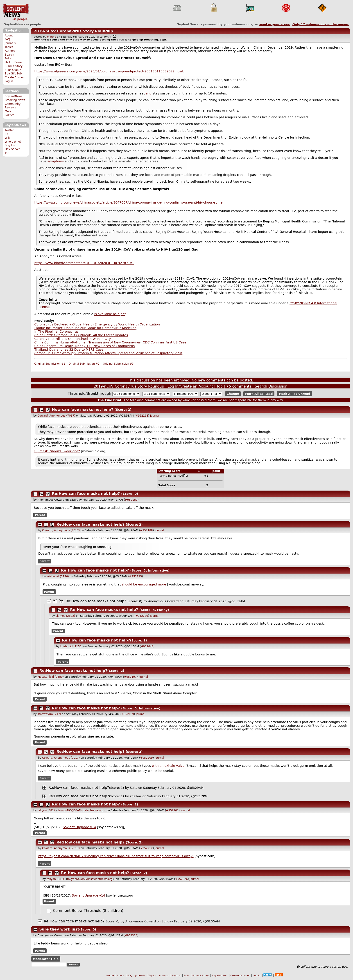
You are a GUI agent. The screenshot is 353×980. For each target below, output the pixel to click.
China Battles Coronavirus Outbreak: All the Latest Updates (81, 335)
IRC (7, 134)
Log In (9, 81)
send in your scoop (275, 24)
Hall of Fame (13, 62)
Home (110, 976)
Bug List (10, 145)
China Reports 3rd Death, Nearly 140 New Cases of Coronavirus (85, 346)
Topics (9, 47)
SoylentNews (16, 12)
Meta (8, 111)
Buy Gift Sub (13, 74)
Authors (10, 51)
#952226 (181, 879)
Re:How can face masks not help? (86, 494)
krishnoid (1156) (58, 576)
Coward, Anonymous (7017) (56, 416)
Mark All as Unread (295, 394)
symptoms (55, 161)
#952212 (147, 848)
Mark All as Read (259, 394)
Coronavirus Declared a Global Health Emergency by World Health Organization (97, 324)
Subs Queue (13, 70)
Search (9, 55)
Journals (10, 43)
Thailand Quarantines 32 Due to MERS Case (69, 350)
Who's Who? (13, 142)
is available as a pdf (110, 314)
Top (220, 386)
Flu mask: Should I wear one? (57, 451)
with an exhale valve (168, 766)
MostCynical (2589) (51, 677)
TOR (8, 153)
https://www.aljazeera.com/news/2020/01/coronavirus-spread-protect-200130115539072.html (109, 71)
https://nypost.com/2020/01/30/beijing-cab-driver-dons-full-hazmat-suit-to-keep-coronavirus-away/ (116, 856)
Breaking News (15, 100)
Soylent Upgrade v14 (79, 827)
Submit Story (14, 66)
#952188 (147, 530)
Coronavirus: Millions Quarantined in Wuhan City (73, 339)
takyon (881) (46, 810)
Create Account (15, 77)
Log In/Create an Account (190, 386)
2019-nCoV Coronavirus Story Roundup (73, 31)
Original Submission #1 (50, 364)
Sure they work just (59, 929)
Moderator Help (46, 959)
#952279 (142, 616)
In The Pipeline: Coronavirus (57, 332)
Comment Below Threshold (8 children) (88, 911)
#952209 (147, 758)
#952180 (131, 500)
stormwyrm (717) (49, 714)
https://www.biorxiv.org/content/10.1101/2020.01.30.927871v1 (84, 263)
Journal (155, 416)
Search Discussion (271, 386)
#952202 (172, 810)
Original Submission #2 (84, 364)
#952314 (131, 935)
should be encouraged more (144, 584)
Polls (8, 58)
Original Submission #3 (118, 364)
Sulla (134, 788)
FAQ (7, 39)
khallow (136, 796)
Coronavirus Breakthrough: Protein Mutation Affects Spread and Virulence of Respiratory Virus (109, 353)
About (9, 36)
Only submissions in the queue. (321, 24)
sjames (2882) (65, 616)
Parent (40, 515)
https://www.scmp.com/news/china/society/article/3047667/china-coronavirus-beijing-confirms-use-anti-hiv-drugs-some (129, 202)
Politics (9, 115)
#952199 (128, 714)
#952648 (147, 646)
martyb (52, 37)
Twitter (9, 130)
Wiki (8, 138)
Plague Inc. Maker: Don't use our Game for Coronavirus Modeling (86, 328)
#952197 (130, 677)
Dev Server (12, 149)
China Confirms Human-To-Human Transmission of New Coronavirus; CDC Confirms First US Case (110, 342)
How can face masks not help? (83, 409)
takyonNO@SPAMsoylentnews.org (81, 810)
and (149, 93)
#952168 (142, 416)
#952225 (136, 576)
